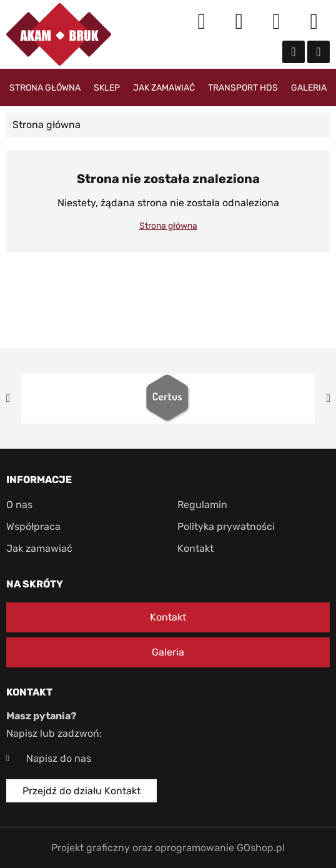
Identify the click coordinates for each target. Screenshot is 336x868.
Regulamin (202, 505)
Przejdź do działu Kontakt (82, 791)
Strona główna (45, 88)
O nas (19, 505)
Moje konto (239, 22)
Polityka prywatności (226, 526)
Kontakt (195, 548)
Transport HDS (243, 88)
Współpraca (33, 526)
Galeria (309, 88)
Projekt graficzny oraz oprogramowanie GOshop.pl (168, 848)
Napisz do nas (59, 758)
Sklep (107, 88)
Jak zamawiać (164, 88)
